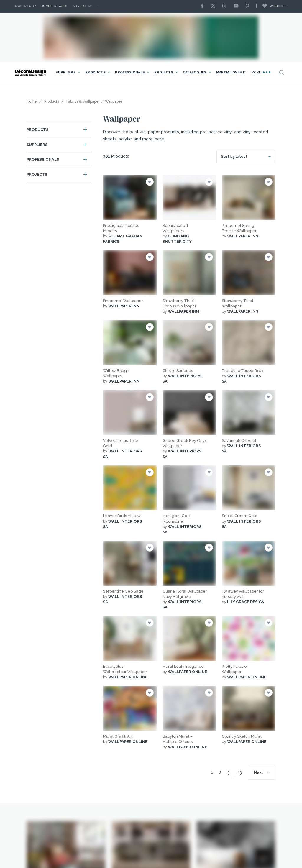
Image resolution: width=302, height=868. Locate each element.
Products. (38, 130)
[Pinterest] (249, 6)
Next (259, 772)
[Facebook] (204, 6)
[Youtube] (237, 6)
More (261, 72)
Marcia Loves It (232, 72)
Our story (26, 6)
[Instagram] (226, 6)
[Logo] (31, 73)
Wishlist (272, 6)
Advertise (83, 6)
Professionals (130, 72)
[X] (214, 6)
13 (240, 772)
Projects (164, 72)
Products (95, 72)
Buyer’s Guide (55, 6)
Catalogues (195, 72)
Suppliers (66, 72)
